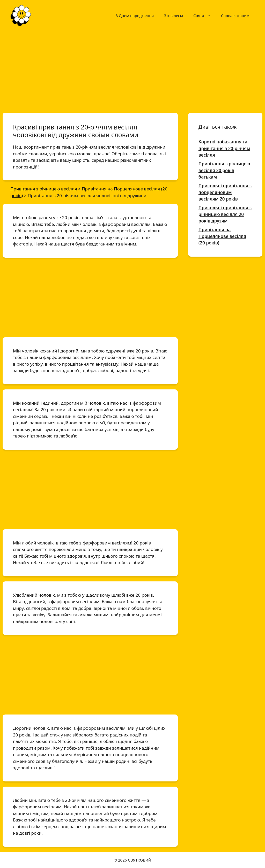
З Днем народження (135, 16)
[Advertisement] (132, 69)
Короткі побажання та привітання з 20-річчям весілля (224, 148)
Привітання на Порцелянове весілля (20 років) (222, 236)
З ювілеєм (174, 16)
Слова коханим (235, 16)
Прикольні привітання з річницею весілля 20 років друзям (225, 214)
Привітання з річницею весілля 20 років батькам (224, 170)
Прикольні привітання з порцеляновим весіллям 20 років (225, 192)
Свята (205, 16)
